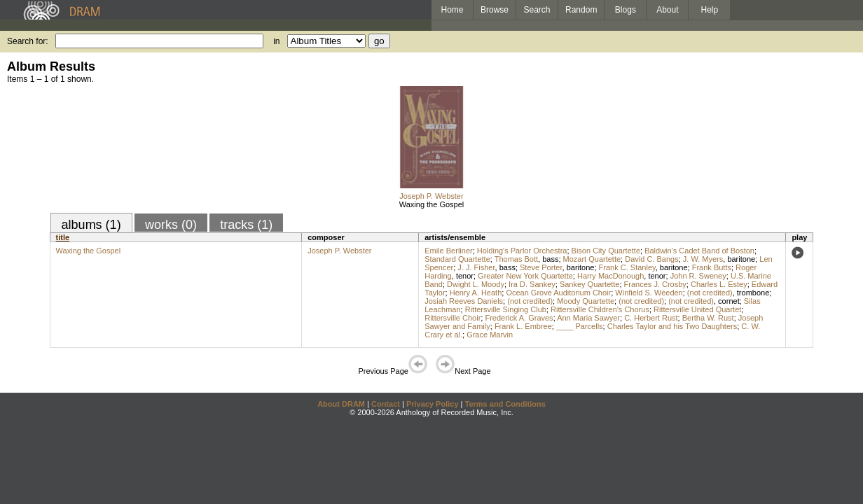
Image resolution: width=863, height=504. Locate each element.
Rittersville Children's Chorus (600, 309)
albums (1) (91, 225)
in (276, 41)
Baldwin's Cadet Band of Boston (699, 251)
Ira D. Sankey (532, 284)
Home (452, 10)
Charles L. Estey (719, 284)
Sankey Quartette (590, 284)
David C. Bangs (651, 259)
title (63, 237)
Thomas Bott (516, 259)
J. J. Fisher (476, 267)
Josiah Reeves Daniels (464, 301)
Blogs (626, 10)
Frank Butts (712, 267)
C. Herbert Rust (651, 318)
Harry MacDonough (610, 276)
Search (537, 10)
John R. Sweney (698, 276)
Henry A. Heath (476, 293)
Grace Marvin (490, 335)
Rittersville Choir (453, 318)
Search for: (28, 41)
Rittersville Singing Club (506, 309)
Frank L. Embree (523, 326)
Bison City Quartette (606, 251)
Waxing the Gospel (432, 204)
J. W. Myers (703, 259)
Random (581, 10)
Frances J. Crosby (655, 284)
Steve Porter (541, 267)
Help (710, 10)
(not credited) (710, 293)
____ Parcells (580, 326)
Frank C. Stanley (627, 267)
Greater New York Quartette (525, 276)
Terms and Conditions (505, 404)
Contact (386, 404)
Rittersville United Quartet (697, 309)
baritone (741, 259)
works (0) (171, 225)
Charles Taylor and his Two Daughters (672, 326)
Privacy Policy (433, 404)
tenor (465, 276)
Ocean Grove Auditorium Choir (558, 293)
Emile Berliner (448, 251)
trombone (753, 293)
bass (550, 259)
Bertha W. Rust (708, 318)
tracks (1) (246, 225)
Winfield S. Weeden (649, 293)
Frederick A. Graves (519, 318)
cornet (729, 301)
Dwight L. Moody (476, 284)
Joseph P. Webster (431, 196)
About (667, 10)
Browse (495, 10)
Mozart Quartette (592, 259)
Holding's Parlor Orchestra (522, 251)
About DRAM (341, 404)
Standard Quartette (457, 259)
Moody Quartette (586, 301)
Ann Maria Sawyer (588, 318)
